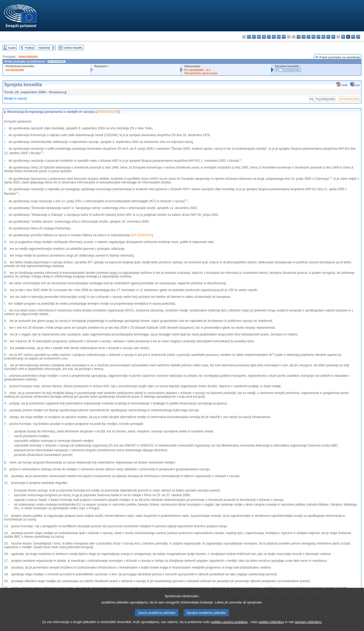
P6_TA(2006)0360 (288, 70)
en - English (279, 37)
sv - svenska (358, 37)
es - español (249, 37)
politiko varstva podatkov (230, 627)
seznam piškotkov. (308, 627)
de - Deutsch (264, 37)
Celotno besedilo (73, 48)
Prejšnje (29, 48)
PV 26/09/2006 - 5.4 (197, 70)
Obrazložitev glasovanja (201, 73)
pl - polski (328, 37)
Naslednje (45, 48)
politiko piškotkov (271, 627)
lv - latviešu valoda (304, 37)
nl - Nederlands (323, 37)
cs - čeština (254, 37)
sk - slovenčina (343, 37)
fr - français (284, 37)
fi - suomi (353, 37)
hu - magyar (313, 37)
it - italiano (299, 37)
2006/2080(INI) (28, 57)
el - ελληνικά (274, 37)
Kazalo (12, 48)
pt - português (333, 37)
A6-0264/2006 (15, 70)
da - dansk (259, 37)
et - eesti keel (269, 37)
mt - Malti (318, 37)
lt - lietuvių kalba (309, 37)
